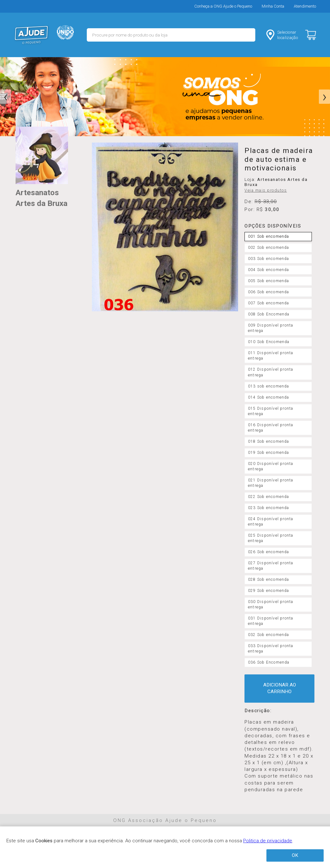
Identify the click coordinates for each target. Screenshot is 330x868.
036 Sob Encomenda (269, 662)
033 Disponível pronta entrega (271, 649)
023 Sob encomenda (269, 508)
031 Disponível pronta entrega (271, 621)
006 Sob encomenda (269, 292)
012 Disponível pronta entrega (271, 372)
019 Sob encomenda (269, 453)
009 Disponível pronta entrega (271, 328)
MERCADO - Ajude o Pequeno (31, 35)
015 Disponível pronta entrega (271, 411)
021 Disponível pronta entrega (271, 483)
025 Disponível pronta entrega (271, 538)
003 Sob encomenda (269, 259)
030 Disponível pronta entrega (271, 604)
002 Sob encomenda (269, 248)
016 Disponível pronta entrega (271, 428)
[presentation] (6, 97)
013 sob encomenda (269, 386)
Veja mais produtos (266, 190)
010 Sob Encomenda (269, 342)
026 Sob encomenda (269, 552)
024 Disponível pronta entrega (271, 522)
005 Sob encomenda (269, 281)
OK (295, 855)
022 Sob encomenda (269, 497)
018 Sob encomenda (269, 441)
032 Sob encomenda (269, 635)
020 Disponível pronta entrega (271, 466)
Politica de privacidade (268, 841)
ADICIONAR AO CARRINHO (280, 688)
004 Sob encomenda (269, 270)
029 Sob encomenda (269, 591)
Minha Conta (273, 6)
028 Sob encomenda (269, 580)
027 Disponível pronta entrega (271, 566)
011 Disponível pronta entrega (271, 356)
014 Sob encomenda (269, 397)
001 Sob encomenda (269, 236)
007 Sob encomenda (269, 303)
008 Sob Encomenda (269, 314)
